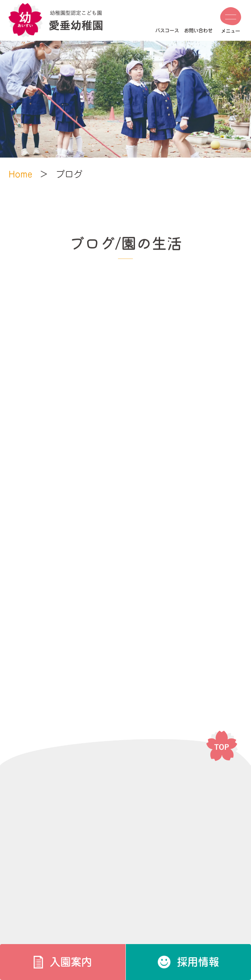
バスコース (167, 30)
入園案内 (71, 962)
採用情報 (198, 962)
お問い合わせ (198, 30)
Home (20, 174)
